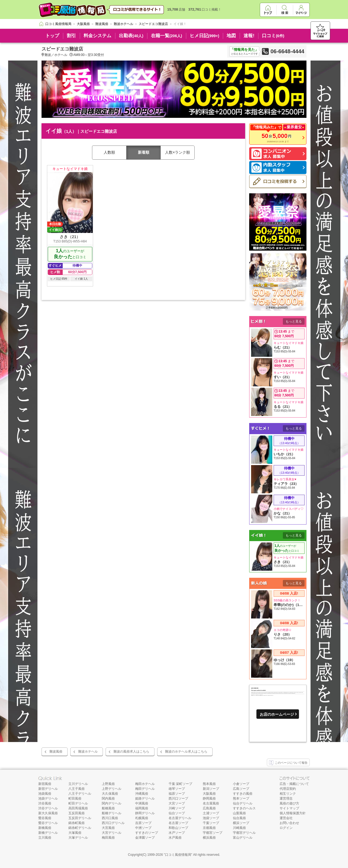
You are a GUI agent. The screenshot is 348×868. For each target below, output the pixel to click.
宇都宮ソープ (213, 833)
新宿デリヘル (48, 789)
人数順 (109, 152)
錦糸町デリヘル (80, 828)
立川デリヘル (78, 784)
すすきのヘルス (244, 808)
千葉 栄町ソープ (180, 784)
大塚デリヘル (78, 838)
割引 (71, 36)
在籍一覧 (167, 36)
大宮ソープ (177, 803)
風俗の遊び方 (289, 803)
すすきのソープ (147, 833)
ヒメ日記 (205, 36)
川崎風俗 (239, 828)
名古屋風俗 (211, 803)
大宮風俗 (108, 828)
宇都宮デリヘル (244, 833)
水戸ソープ (177, 833)
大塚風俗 (75, 833)
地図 (231, 36)
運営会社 (286, 818)
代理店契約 (288, 789)
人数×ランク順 (178, 152)
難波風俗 (56, 752)
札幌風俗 (142, 818)
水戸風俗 (175, 838)
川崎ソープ (177, 808)
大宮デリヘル (112, 833)
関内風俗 (108, 798)
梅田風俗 (108, 838)
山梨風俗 (239, 813)
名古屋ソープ (178, 823)
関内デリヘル (112, 803)
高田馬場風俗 (78, 808)
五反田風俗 (77, 813)
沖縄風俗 (142, 794)
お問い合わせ (289, 823)
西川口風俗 (110, 818)
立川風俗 (45, 838)
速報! (249, 36)
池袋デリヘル (48, 798)
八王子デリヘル (80, 794)
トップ (52, 36)
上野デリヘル (112, 789)
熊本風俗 (209, 784)
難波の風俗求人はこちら (131, 752)
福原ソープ (177, 794)
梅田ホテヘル (145, 784)
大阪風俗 (209, 794)
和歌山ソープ (178, 828)
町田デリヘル (78, 803)
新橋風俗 (45, 828)
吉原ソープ (143, 823)
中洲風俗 (142, 803)
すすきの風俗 (243, 794)
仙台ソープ (177, 813)
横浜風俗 (209, 838)
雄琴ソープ (177, 789)
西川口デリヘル (113, 823)
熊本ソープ (241, 798)
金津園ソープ (145, 838)
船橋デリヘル (112, 813)
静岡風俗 (209, 798)
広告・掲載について (294, 784)
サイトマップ (289, 808)
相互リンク (288, 794)
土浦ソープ (211, 813)
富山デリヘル (243, 838)
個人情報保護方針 (293, 813)
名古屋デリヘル (180, 818)
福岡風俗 (142, 808)
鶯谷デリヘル (48, 823)
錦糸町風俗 (77, 823)
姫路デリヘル (145, 798)
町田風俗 (75, 798)
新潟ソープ (211, 789)
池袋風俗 (45, 794)
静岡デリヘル (145, 813)
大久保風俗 (110, 794)
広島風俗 (209, 808)
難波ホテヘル (88, 752)
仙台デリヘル (243, 803)
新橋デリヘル (48, 833)
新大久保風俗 (48, 813)
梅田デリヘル (145, 789)
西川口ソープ (178, 798)
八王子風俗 (77, 789)
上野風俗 (108, 784)
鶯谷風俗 (45, 818)
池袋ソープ (211, 818)
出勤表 (131, 36)
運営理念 (286, 798)
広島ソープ (241, 789)
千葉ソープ (211, 823)
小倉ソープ (241, 784)
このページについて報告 (288, 763)
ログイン (286, 828)
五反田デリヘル (80, 818)
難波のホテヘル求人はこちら (186, 752)
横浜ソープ (241, 823)
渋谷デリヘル (48, 808)
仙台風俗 (239, 818)
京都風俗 (209, 828)
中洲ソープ (143, 828)
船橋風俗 (108, 808)
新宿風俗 (45, 784)
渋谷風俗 (45, 803)
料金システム (97, 36)
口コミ (273, 36)
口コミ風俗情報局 (178, 855)
